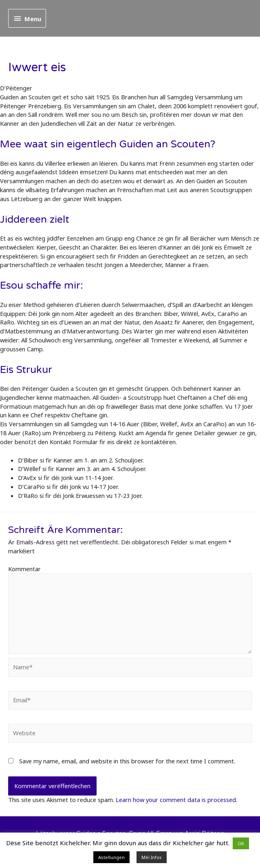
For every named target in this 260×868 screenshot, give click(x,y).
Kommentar (24, 569)
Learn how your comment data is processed (176, 800)
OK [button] (241, 843)
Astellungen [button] (111, 857)
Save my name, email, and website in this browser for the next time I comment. (127, 761)
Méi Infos (152, 857)
